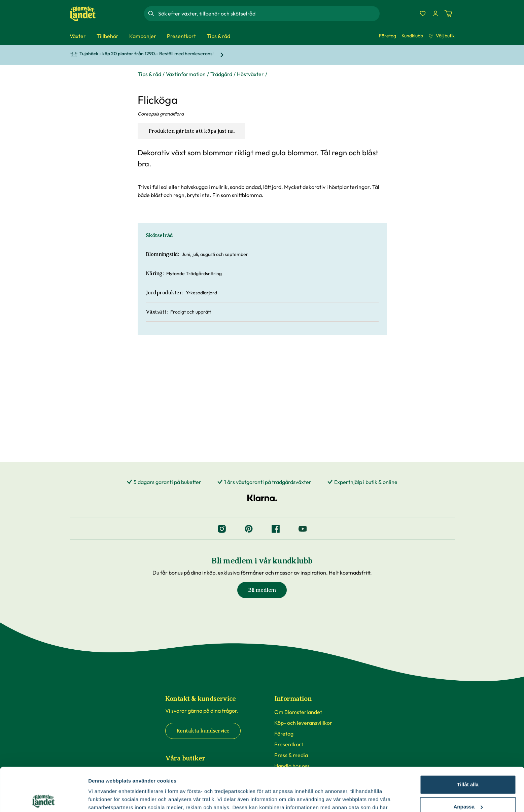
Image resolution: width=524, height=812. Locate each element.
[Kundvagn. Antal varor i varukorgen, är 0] (448, 13)
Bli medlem (262, 590)
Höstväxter (250, 74)
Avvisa (468, 785)
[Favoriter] (423, 13)
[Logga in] (435, 13)
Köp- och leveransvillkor (303, 723)
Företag (388, 36)
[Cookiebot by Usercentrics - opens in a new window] (44, 799)
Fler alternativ (105, 799)
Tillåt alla (468, 741)
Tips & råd (149, 74)
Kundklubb (412, 36)
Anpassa (468, 763)
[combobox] (268, 13)
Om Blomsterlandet (298, 712)
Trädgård (221, 74)
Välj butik (442, 36)
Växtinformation (186, 74)
